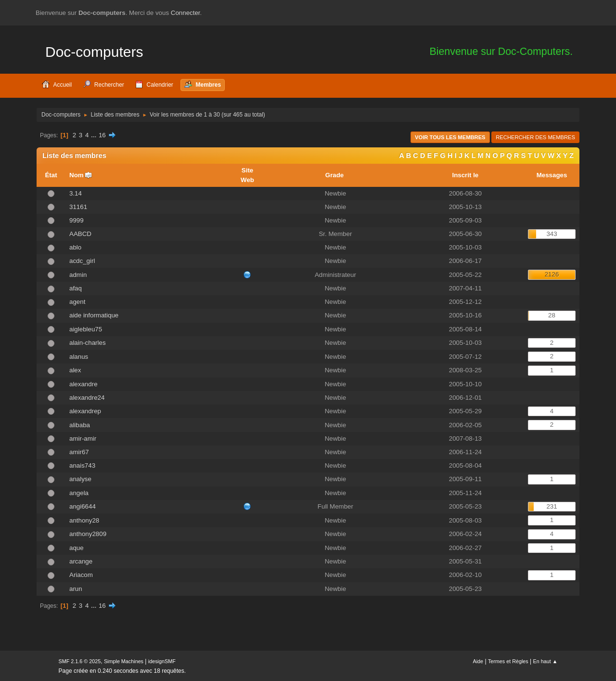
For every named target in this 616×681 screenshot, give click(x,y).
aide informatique (94, 315)
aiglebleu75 (86, 329)
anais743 (82, 465)
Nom (77, 175)
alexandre (83, 384)
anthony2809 (88, 534)
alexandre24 (87, 398)
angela (79, 493)
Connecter (186, 13)
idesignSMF (162, 661)
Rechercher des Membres (535, 137)
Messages (552, 175)
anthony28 (84, 520)
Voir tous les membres (450, 137)
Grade (335, 175)
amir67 (79, 452)
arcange (81, 561)
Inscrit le (465, 175)
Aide (478, 661)
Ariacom (81, 575)
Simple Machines (124, 661)
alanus (79, 357)
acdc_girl (82, 261)
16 (102, 135)
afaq (76, 288)
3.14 (76, 193)
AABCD (80, 234)
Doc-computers (94, 52)
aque (77, 548)
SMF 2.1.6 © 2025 (80, 661)
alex (75, 370)
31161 (78, 207)
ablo (75, 247)
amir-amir (83, 439)
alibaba (80, 425)
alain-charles (88, 343)
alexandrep (85, 411)
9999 (77, 220)
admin (78, 275)
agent (77, 302)
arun (76, 589)
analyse (80, 479)
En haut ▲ (545, 661)
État (51, 175)
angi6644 (83, 506)
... (95, 135)
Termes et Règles (508, 661)
